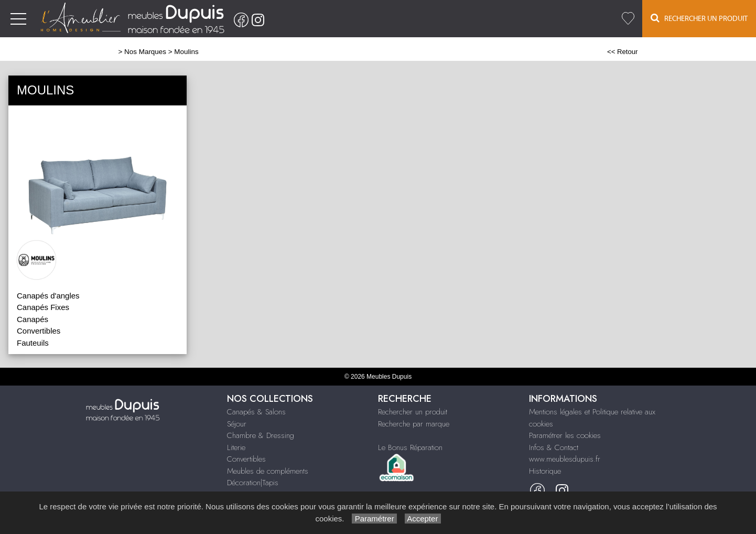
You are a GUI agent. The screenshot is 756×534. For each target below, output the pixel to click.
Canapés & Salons (256, 412)
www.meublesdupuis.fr (565, 459)
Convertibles (246, 459)
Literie (236, 447)
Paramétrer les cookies (565, 435)
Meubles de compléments (268, 471)
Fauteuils (33, 343)
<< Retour (623, 52)
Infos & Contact (554, 447)
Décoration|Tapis (253, 483)
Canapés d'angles (48, 296)
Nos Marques (145, 52)
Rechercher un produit (413, 412)
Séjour (237, 424)
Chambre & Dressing (261, 435)
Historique (545, 471)
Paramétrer (374, 519)
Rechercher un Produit (699, 18)
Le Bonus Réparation (410, 447)
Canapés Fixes (43, 307)
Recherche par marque (414, 424)
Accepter (423, 519)
